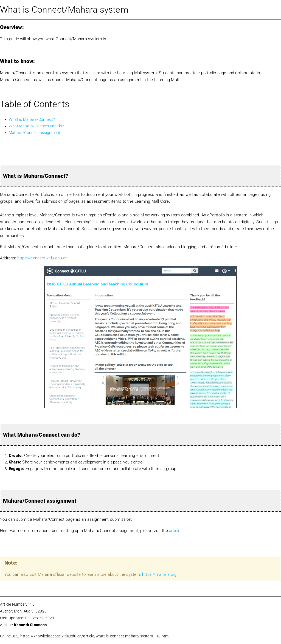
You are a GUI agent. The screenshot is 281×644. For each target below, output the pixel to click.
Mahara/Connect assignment (35, 133)
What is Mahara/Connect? (32, 119)
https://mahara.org (159, 574)
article (175, 531)
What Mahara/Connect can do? (36, 126)
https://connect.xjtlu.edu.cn (43, 258)
